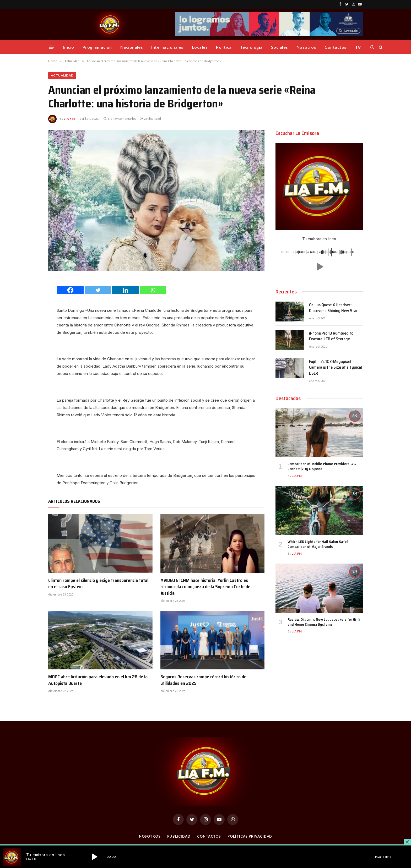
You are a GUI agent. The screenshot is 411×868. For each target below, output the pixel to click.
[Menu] (52, 47)
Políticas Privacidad (250, 836)
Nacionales (132, 47)
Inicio (69, 47)
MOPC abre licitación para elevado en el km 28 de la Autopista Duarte (98, 680)
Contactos (335, 47)
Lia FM (69, 119)
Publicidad (179, 836)
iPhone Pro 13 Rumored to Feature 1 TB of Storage (331, 336)
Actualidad (62, 75)
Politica (224, 47)
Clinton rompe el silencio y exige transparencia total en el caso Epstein (98, 584)
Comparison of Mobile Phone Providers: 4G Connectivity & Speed (322, 466)
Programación (97, 47)
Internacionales (167, 47)
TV (358, 47)
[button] (319, 267)
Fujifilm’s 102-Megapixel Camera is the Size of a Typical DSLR (336, 368)
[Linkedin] (125, 290)
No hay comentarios (120, 119)
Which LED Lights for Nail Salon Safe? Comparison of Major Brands (318, 544)
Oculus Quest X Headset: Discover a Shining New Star (333, 308)
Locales (200, 47)
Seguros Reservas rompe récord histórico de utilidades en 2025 (203, 680)
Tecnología (251, 47)
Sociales (280, 47)
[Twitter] (98, 290)
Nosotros (306, 47)
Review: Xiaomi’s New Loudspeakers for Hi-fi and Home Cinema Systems (324, 622)
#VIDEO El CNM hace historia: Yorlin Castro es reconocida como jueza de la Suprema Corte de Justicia (205, 587)
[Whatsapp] (153, 290)
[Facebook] (70, 290)
